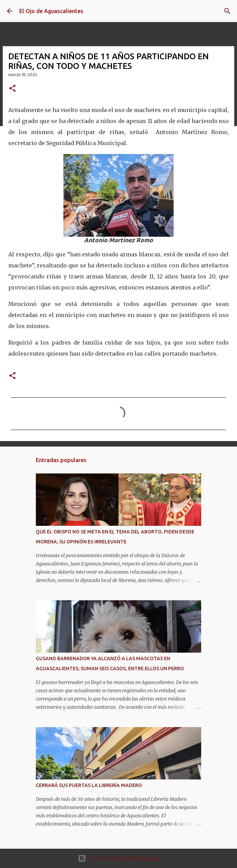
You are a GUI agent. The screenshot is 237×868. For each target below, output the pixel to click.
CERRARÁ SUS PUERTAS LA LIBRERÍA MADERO (89, 785)
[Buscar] (227, 11)
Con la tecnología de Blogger (119, 858)
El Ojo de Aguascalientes (51, 11)
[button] (12, 89)
